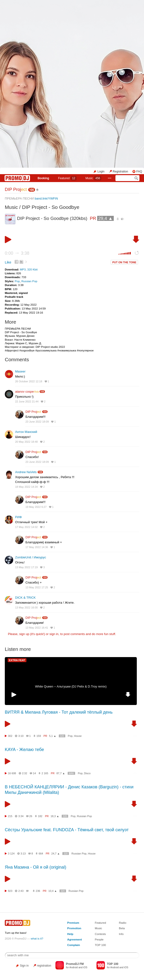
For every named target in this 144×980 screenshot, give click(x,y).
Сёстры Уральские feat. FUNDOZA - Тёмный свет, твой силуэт (67, 830)
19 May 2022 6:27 (36, 507)
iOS (85, 967)
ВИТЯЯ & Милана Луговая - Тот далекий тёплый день (59, 712)
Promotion (74, 928)
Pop (17, 281)
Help (70, 934)
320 (62, 736)
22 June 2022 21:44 (27, 401)
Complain (74, 945)
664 (41, 854)
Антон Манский (26, 432)
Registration (120, 172)
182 (40, 816)
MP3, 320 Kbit (29, 269)
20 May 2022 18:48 (26, 442)
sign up (24, 634)
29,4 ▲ (105, 218)
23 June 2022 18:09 (37, 422)
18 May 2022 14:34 (26, 487)
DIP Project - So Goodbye (51, 207)
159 (39, 736)
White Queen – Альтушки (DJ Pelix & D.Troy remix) (71, 686)
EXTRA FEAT (17, 660)
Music (93, 178)
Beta (122, 928)
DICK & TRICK (25, 598)
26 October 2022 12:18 (29, 381)
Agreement (75, 939)
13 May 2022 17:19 (26, 567)
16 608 (12, 773)
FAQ (139, 172)
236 (38, 891)
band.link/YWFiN (46, 198)
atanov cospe (27, 392)
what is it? (37, 938)
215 (10, 816)
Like (8, 262)
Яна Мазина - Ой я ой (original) (36, 867)
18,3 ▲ (55, 816)
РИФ (18, 517)
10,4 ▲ (53, 891)
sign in (54, 634)
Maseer (20, 371)
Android (74, 967)
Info (121, 934)
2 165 (45, 773)
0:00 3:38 (17, 253)
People (99, 939)
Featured (67, 178)
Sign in (24, 966)
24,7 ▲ (56, 854)
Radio (123, 923)
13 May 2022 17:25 (37, 587)
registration (44, 966)
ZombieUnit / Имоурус (31, 557)
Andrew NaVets (26, 472)
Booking (43, 178)
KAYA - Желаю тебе (24, 750)
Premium (73, 923)
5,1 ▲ (53, 736)
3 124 (11, 854)
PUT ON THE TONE (124, 262)
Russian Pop (29, 281)
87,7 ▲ (61, 773)
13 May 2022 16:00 (26, 607)
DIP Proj (16, 189)
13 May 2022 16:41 (37, 628)
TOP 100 (100, 945)
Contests (100, 934)
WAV (72, 773)
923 (10, 891)
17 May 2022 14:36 (37, 547)
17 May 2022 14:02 (26, 527)
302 (10, 736)
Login (101, 172)
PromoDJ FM (75, 964)
